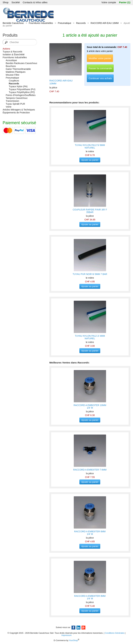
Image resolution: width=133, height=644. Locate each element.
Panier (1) (125, 2)
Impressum (66, 635)
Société (16, 2)
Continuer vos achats (100, 78)
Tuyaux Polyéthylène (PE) (22, 92)
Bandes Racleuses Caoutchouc (21, 63)
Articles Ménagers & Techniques (19, 110)
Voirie (8, 107)
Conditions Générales (115, 633)
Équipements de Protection (16, 113)
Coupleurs (14, 81)
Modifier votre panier (100, 58)
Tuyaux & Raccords (12, 52)
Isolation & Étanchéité (13, 54)
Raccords (81, 23)
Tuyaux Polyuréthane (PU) (22, 89)
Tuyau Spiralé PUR (15, 104)
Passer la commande (100, 68)
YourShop (73, 640)
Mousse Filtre (12, 75)
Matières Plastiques (15, 72)
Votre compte (109, 2)
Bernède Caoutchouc (13, 23)
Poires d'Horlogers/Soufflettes (21, 95)
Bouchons (11, 66)
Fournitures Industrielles (41, 23)
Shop (5, 2)
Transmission (12, 101)
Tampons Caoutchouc (17, 98)
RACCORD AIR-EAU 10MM (105, 23)
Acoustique (11, 60)
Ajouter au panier (90, 160)
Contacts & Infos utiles (35, 2)
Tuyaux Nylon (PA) (18, 86)
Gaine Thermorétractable (18, 69)
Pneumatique (65, 23)
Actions (6, 49)
